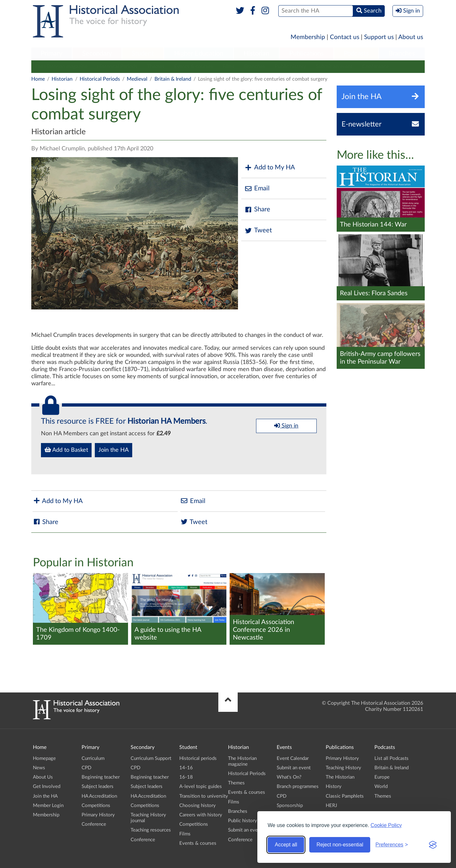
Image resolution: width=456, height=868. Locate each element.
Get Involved (47, 787)
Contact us (345, 37)
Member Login (48, 806)
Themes (156, 66)
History (334, 787)
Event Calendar (293, 758)
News (39, 768)
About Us (43, 777)
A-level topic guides (201, 787)
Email (257, 189)
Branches (402, 54)
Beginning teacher (101, 777)
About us (411, 37)
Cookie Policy (386, 825)
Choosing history (198, 806)
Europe (382, 777)
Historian (256, 54)
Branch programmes (298, 787)
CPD (86, 768)
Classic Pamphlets (345, 796)
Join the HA (114, 450)
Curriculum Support (151, 758)
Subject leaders (98, 787)
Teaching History (343, 768)
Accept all (286, 845)
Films (228, 66)
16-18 (186, 777)
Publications (307, 54)
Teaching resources (151, 830)
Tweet (258, 231)
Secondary (97, 54)
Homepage (44, 758)
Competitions (96, 806)
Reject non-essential (340, 845)
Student (143, 54)
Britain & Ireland (173, 79)
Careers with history (201, 815)
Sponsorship (290, 806)
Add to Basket (66, 450)
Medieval (137, 79)
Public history (290, 66)
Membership (308, 37)
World (381, 787)
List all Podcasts (392, 758)
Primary (51, 54)
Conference (375, 66)
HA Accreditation (99, 796)
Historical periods (198, 758)
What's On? (289, 777)
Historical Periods (117, 66)
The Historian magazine (61, 66)
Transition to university (204, 796)
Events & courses (193, 66)
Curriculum (93, 758)
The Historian (340, 777)
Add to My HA (270, 168)
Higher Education (199, 54)
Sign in (286, 426)
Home (38, 79)
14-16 (186, 768)
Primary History (98, 815)
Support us (379, 37)
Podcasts (356, 54)
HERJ (331, 806)
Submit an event (334, 66)
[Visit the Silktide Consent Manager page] (433, 845)
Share (257, 210)
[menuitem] (52, 54)
